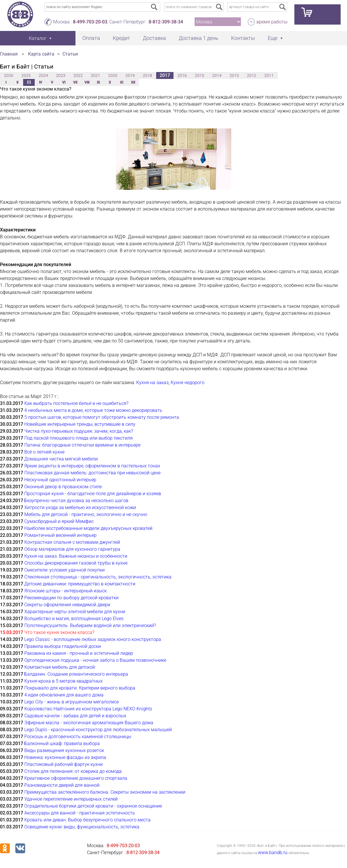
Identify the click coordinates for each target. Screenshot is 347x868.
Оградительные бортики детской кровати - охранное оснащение (93, 806)
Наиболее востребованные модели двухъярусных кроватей (88, 528)
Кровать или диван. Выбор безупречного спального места (87, 820)
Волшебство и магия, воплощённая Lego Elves (74, 619)
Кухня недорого (188, 383)
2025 (26, 75)
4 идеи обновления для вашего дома (64, 695)
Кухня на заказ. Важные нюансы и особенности (76, 556)
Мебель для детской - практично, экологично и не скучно (86, 514)
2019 (130, 75)
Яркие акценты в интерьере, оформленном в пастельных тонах (92, 466)
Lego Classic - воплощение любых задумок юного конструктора (93, 639)
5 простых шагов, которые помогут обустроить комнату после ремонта (102, 417)
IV (41, 82)
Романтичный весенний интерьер (60, 535)
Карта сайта (41, 54)
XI (122, 82)
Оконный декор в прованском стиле (63, 487)
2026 (9, 75)
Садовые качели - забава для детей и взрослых (75, 716)
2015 (200, 75)
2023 (61, 75)
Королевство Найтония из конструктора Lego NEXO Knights (88, 709)
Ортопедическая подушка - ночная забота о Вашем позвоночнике (95, 660)
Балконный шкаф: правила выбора (62, 743)
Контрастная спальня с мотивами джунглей (72, 542)
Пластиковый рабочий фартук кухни (63, 764)
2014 (217, 75)
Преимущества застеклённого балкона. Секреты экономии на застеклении (105, 792)
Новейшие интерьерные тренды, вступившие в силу (80, 424)
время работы (272, 22)
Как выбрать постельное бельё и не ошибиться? (76, 403)
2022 (78, 75)
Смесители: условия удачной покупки (64, 570)
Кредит (121, 38)
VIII (87, 82)
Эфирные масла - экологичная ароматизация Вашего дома (89, 723)
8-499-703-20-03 (90, 22)
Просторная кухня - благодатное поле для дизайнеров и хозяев (93, 494)
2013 (234, 75)
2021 (95, 75)
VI (64, 82)
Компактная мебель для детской (60, 667)
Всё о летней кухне (44, 452)
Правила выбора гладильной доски (63, 646)
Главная (9, 54)
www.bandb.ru (273, 853)
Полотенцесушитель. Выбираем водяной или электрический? (90, 625)
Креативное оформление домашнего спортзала (76, 778)
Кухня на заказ (152, 383)
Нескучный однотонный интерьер (60, 480)
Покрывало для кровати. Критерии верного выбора (80, 688)
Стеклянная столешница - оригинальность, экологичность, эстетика (98, 577)
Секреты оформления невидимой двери (67, 605)
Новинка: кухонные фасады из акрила (65, 757)
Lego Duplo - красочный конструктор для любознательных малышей (98, 730)
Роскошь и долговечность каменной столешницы (78, 737)
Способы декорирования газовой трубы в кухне (76, 563)
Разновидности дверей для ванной (62, 785)
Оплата (91, 38)
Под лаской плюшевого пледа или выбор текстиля (79, 438)
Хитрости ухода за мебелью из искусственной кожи (80, 507)
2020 (113, 75)
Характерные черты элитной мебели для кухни (75, 612)
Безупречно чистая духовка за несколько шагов (76, 501)
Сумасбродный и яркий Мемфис (59, 521)
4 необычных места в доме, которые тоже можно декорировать (93, 410)
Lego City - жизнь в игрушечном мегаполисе (72, 702)
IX (98, 82)
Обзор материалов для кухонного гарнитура (72, 549)
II (17, 82)
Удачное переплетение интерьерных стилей (71, 799)
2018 (147, 75)
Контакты (243, 38)
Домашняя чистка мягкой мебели (61, 459)
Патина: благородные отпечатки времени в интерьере (82, 445)
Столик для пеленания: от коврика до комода (73, 771)
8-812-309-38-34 (166, 22)
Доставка (154, 38)
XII (133, 82)
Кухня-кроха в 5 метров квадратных (63, 681)
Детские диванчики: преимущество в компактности (80, 584)
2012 (252, 75)
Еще (273, 38)
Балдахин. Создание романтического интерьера (76, 674)
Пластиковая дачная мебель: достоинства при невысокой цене (92, 473)
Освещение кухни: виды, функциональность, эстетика (82, 827)
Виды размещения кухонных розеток (64, 750)
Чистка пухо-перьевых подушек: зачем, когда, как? (79, 431)
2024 (43, 75)
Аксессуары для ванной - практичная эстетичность (80, 813)
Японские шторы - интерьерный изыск (65, 591)
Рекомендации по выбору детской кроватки (71, 598)
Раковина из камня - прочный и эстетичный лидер (79, 653)
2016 (182, 75)
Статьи (70, 54)
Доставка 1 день (199, 38)
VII (75, 82)
